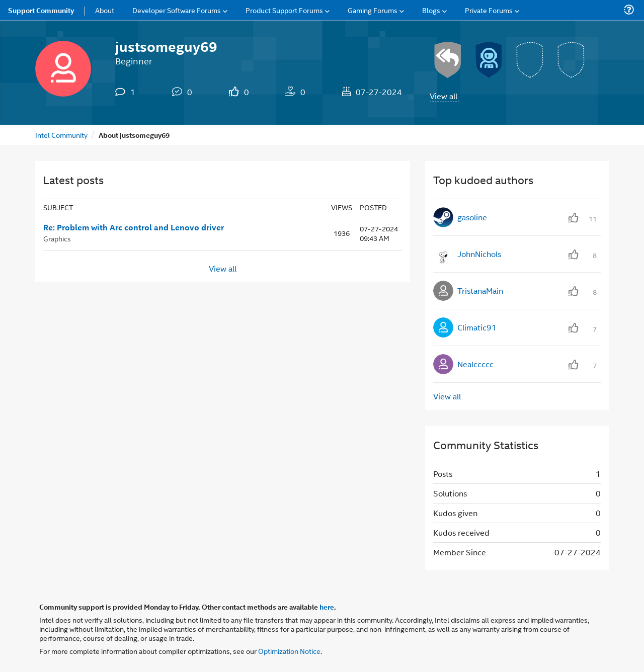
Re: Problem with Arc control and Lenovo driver (134, 227)
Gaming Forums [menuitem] (373, 10)
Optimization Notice (289, 651)
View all (444, 96)
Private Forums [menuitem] (489, 10)
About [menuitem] (105, 10)
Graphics (57, 238)
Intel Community (61, 135)
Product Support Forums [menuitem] (284, 10)
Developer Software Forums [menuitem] (177, 10)
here (327, 607)
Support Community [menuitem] (41, 10)
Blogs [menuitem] (431, 10)
